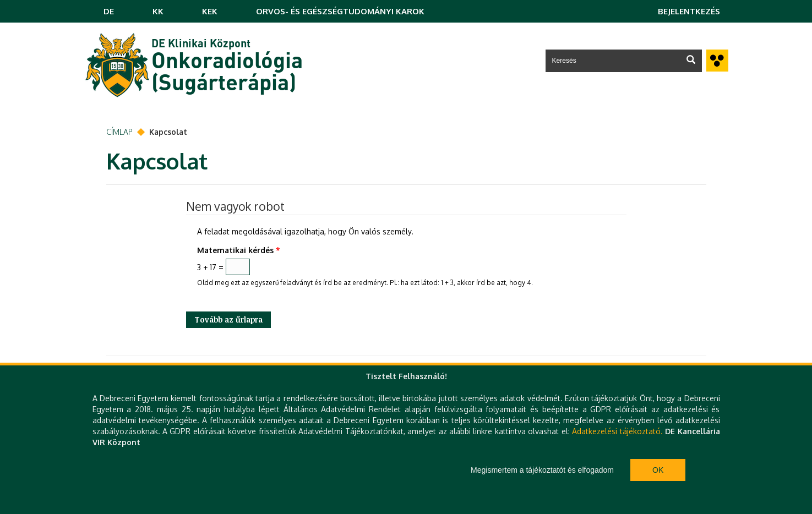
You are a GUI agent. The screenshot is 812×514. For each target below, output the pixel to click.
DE (109, 11)
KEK (210, 11)
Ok (658, 470)
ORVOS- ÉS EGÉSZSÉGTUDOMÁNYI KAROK (340, 11)
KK (158, 11)
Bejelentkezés (689, 11)
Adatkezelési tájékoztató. (617, 431)
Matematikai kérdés (239, 250)
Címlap (119, 132)
